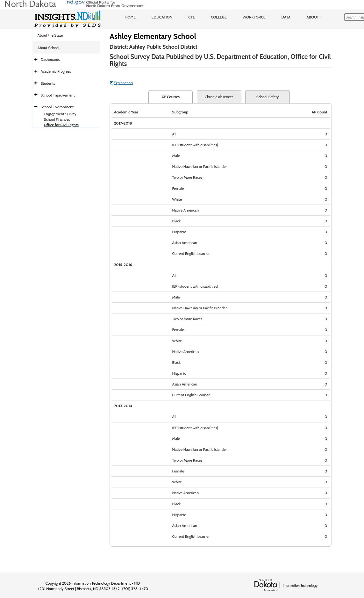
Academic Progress (56, 71)
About (313, 17)
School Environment (57, 107)
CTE (192, 17)
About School (49, 48)
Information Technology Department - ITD (106, 583)
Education (162, 17)
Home (130, 17)
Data (286, 17)
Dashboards (50, 59)
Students (48, 83)
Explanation (121, 83)
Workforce (254, 17)
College (219, 17)
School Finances (57, 119)
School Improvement (58, 95)
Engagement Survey (60, 114)
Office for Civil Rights (61, 125)
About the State (50, 35)
